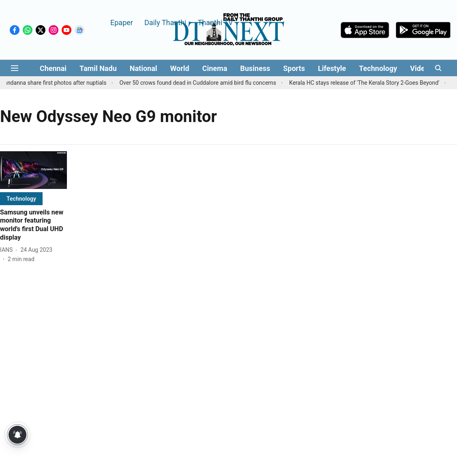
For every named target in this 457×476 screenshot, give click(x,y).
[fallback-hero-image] (33, 170)
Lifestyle (332, 68)
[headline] (33, 225)
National (144, 68)
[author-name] (8, 250)
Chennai (53, 68)
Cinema (215, 68)
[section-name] (21, 198)
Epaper (122, 22)
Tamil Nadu (98, 68)
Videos (421, 68)
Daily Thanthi (165, 22)
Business (255, 68)
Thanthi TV (215, 22)
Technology (378, 68)
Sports (294, 68)
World (180, 68)
